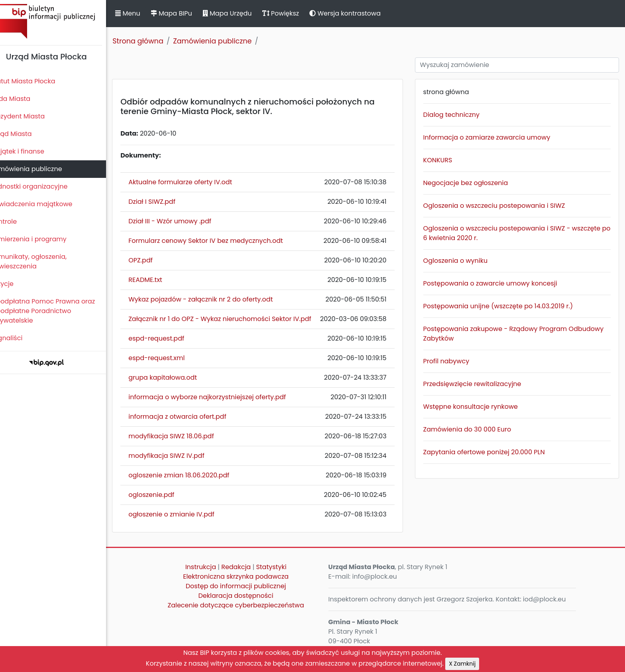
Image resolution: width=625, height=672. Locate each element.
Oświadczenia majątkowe (45, 204)
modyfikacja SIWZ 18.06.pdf (185, 436)
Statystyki (281, 567)
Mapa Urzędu (240, 13)
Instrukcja (211, 567)
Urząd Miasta (25, 134)
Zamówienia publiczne (40, 169)
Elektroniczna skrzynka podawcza (246, 576)
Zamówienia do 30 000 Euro (473, 429)
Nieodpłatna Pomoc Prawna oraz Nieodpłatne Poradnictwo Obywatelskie (56, 311)
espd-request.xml (170, 358)
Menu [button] (141, 13)
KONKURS (443, 160)
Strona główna (151, 41)
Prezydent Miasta (31, 116)
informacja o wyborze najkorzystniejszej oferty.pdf (221, 397)
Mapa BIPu (185, 13)
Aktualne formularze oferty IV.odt (194, 182)
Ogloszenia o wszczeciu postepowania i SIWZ (500, 206)
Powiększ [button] (294, 13)
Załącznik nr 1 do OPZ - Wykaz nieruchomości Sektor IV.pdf (233, 319)
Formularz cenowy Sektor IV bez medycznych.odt (219, 241)
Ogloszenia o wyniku (461, 261)
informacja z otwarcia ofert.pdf (191, 417)
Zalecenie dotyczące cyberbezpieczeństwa (246, 605)
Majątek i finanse (31, 151)
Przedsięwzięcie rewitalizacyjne (478, 384)
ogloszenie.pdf (165, 495)
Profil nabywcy (452, 361)
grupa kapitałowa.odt (176, 377)
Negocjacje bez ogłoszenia (471, 183)
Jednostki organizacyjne (42, 186)
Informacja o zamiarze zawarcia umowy (492, 137)
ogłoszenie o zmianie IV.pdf (185, 514)
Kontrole (17, 222)
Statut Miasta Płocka (36, 81)
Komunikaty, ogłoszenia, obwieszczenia (42, 261)
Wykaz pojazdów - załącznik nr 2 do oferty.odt (214, 299)
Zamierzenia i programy (42, 239)
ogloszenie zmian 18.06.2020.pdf (192, 475)
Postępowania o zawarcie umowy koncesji (496, 283)
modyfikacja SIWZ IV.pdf (180, 456)
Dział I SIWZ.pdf (165, 202)
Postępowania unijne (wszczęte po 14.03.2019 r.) (504, 306)
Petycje (16, 284)
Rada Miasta (24, 99)
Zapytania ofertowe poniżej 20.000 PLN (490, 452)
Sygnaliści (20, 338)
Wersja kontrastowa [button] (359, 13)
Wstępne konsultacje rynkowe (476, 407)
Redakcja (246, 567)
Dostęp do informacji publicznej (246, 586)
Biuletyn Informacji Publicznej (60, 21)
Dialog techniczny (457, 115)
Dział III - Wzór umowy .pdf (183, 221)
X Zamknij (462, 664)
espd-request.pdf (170, 338)
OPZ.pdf (154, 260)
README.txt (159, 280)
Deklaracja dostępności (246, 596)
